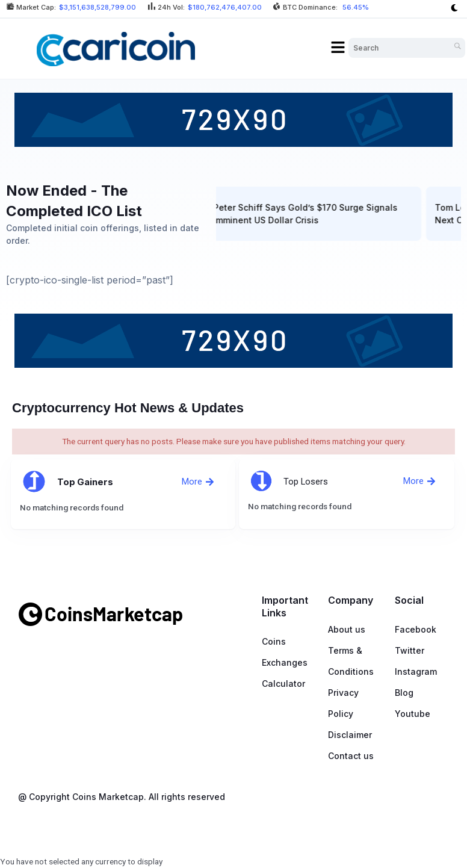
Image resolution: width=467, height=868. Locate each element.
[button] (338, 48)
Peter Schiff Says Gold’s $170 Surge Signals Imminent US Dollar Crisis (309, 214)
